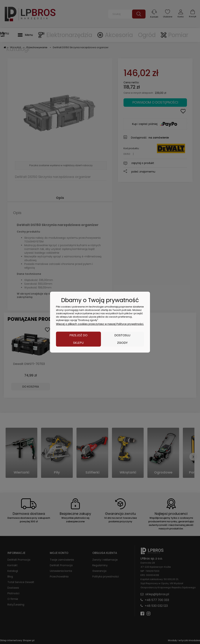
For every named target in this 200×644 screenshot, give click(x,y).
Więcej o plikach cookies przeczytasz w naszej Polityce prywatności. (100, 324)
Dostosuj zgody (122, 339)
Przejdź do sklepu (78, 339)
